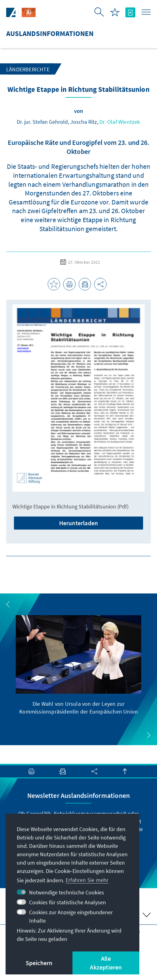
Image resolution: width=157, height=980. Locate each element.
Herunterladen (79, 523)
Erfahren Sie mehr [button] (87, 880)
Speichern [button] (39, 963)
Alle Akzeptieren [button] (106, 963)
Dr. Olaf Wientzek (120, 122)
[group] (79, 665)
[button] (8, 604)
